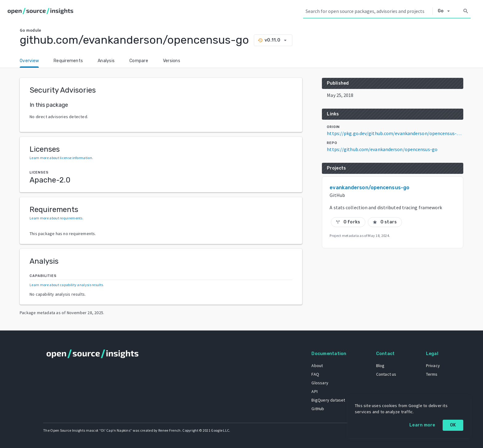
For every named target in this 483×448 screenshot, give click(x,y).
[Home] (42, 11)
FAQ (315, 374)
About (317, 366)
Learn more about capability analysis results (66, 285)
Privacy (433, 366)
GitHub (318, 409)
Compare (139, 61)
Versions (172, 61)
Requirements (68, 61)
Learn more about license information (61, 158)
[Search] (466, 11)
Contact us (386, 374)
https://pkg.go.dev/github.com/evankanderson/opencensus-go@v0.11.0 (395, 133)
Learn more (422, 425)
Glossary (320, 383)
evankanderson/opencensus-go (369, 188)
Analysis (106, 61)
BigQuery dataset (328, 400)
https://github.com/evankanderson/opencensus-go (382, 149)
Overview (29, 61)
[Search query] (368, 11)
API (315, 391)
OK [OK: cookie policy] (453, 425)
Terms (432, 374)
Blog (380, 366)
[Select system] (446, 11)
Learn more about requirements (56, 218)
